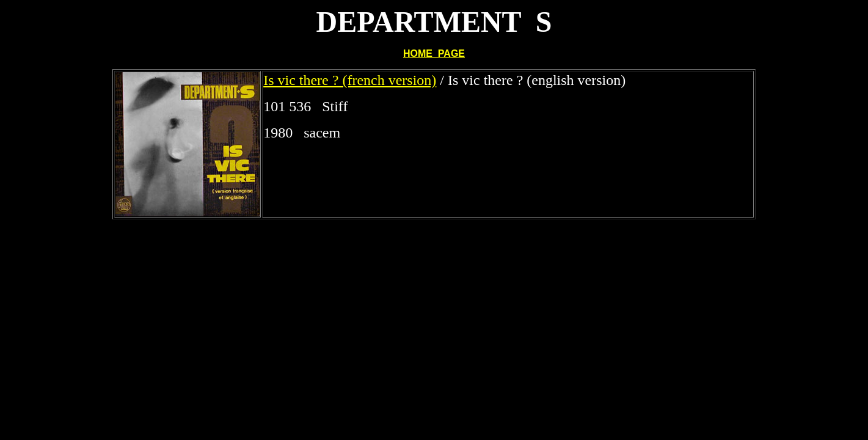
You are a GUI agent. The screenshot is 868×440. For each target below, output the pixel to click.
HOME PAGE (434, 53)
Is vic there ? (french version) (350, 80)
